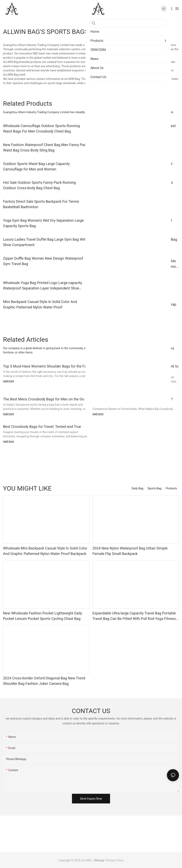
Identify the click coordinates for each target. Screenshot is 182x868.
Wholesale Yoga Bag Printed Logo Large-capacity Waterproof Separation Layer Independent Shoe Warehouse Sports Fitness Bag (43, 286)
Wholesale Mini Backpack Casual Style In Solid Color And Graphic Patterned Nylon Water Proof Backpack (45, 551)
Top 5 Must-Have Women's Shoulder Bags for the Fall (46, 366)
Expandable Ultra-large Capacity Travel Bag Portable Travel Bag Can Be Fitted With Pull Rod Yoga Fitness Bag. (134, 264)
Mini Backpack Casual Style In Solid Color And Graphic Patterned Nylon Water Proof (40, 304)
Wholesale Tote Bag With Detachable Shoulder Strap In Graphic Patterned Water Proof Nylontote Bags (134, 307)
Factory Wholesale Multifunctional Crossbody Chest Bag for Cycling (134, 128)
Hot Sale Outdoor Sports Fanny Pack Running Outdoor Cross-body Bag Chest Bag (39, 185)
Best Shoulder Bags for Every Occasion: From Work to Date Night (136, 369)
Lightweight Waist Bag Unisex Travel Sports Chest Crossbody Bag (133, 166)
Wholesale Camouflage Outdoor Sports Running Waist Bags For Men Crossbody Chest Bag (41, 128)
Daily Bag (137, 488)
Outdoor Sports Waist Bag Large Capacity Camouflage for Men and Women (36, 166)
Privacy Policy (115, 860)
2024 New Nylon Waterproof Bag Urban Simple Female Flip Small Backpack (130, 551)
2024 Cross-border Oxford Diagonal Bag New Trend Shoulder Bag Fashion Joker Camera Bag (44, 681)
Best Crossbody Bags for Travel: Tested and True (42, 427)
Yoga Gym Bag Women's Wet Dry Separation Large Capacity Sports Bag (43, 223)
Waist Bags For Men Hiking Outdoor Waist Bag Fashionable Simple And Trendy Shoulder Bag (130, 147)
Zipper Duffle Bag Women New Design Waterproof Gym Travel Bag (43, 261)
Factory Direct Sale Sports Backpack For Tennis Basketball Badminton (41, 204)
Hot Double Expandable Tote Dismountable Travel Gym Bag (132, 223)
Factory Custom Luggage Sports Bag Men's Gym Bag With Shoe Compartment (135, 242)
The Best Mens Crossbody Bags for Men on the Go (44, 399)
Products (171, 488)
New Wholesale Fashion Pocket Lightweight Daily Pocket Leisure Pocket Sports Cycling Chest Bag (43, 616)
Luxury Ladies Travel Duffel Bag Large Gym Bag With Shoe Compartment (45, 242)
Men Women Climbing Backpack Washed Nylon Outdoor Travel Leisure (131, 204)
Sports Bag (154, 488)
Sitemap (99, 860)
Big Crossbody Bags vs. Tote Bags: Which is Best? (133, 399)
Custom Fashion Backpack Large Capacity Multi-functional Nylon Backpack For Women (131, 283)
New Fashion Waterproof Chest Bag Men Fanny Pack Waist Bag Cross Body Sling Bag (45, 147)
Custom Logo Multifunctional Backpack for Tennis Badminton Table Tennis (133, 185)
